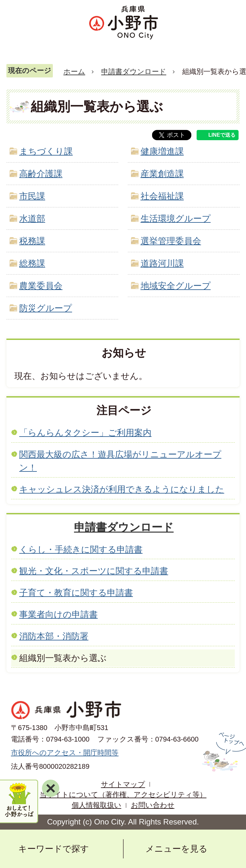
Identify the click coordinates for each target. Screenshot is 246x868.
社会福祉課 (162, 196)
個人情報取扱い (97, 805)
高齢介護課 (41, 174)
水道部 (32, 218)
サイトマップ (123, 784)
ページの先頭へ (223, 752)
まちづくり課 (46, 151)
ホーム (74, 72)
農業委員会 (41, 286)
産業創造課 (162, 174)
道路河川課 (162, 263)
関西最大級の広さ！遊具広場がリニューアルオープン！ (120, 461)
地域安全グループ (176, 286)
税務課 (32, 241)
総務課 (32, 263)
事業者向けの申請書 (58, 614)
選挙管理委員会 (171, 241)
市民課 (32, 196)
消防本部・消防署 (54, 636)
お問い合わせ (153, 805)
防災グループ (46, 308)
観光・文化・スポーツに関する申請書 (94, 571)
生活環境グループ (176, 218)
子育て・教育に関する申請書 (76, 593)
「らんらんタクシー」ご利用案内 (85, 433)
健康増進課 (162, 151)
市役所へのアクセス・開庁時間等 (65, 753)
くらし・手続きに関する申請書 (81, 549)
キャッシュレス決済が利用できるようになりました (122, 489)
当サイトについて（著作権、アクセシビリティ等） (123, 795)
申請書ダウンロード (134, 72)
